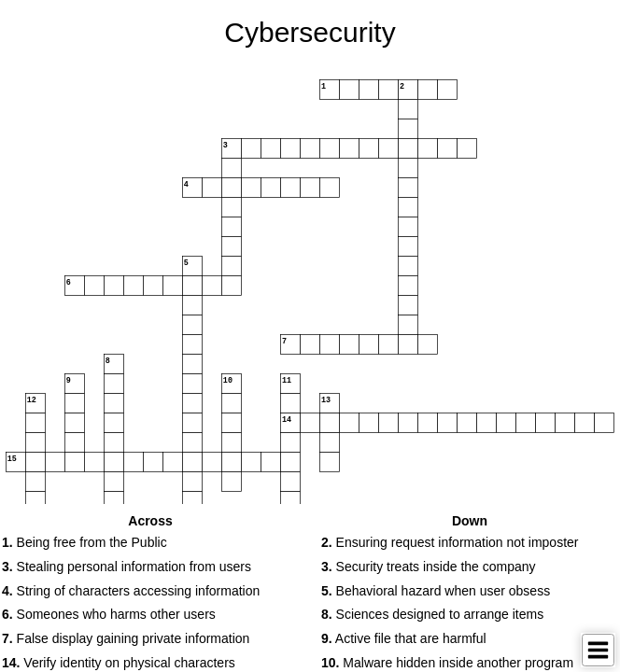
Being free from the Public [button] (85, 542)
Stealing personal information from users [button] (127, 567)
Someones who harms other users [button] (109, 614)
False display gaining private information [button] (126, 638)
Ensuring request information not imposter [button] (450, 542)
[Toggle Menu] (598, 650)
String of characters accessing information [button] (131, 591)
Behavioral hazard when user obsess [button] (436, 591)
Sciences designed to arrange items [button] (432, 614)
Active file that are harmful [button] (404, 638)
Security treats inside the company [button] (429, 567)
